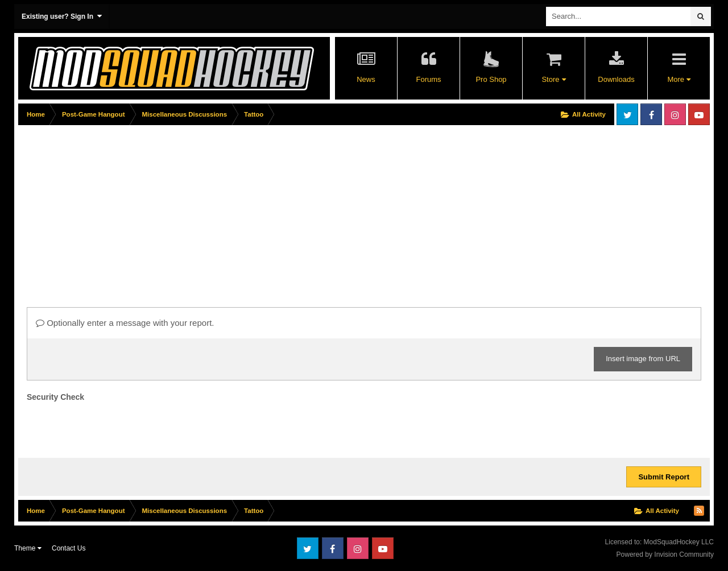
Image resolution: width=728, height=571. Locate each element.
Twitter (627, 114)
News (366, 79)
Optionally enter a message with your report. (125, 323)
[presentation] (113, 427)
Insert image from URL (643, 359)
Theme (28, 548)
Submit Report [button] (664, 477)
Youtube (699, 114)
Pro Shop (491, 79)
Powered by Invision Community (665, 555)
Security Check (55, 397)
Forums (428, 79)
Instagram (675, 114)
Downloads (616, 79)
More (679, 79)
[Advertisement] (225, 209)
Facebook (651, 114)
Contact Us (69, 548)
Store (553, 79)
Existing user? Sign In (62, 16)
